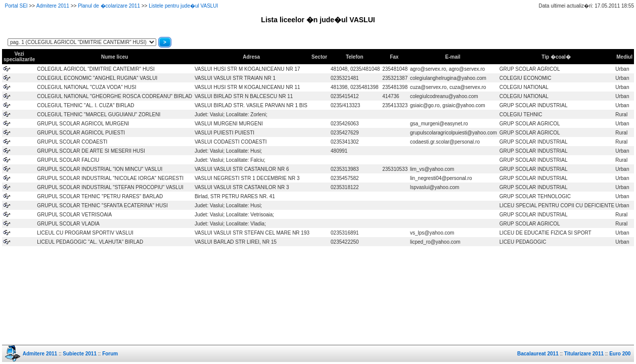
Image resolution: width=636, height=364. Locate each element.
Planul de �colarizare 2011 (109, 6)
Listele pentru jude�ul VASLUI (183, 6)
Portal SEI (16, 6)
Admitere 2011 (53, 6)
